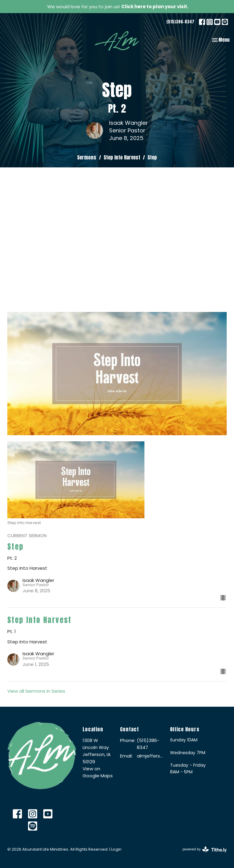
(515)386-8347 (180, 22)
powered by (205, 850)
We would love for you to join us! (118, 7)
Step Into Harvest (122, 157)
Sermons (87, 157)
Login (116, 849)
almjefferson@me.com (150, 756)
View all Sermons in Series (36, 691)
